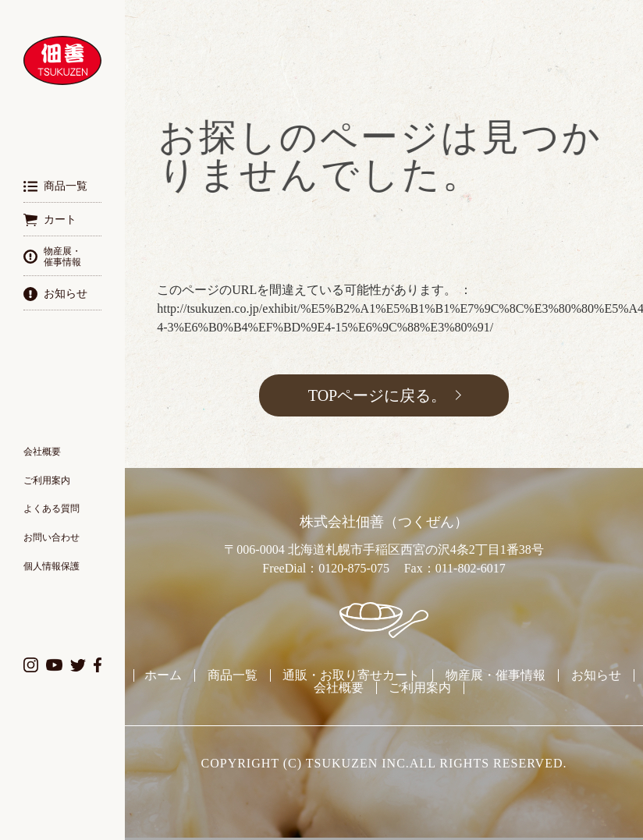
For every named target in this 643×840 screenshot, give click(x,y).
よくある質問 (52, 509)
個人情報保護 (52, 566)
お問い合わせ (52, 537)
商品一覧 (233, 675)
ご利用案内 (47, 480)
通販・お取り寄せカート (351, 675)
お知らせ (596, 675)
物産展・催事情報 (496, 675)
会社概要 (42, 452)
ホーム (163, 675)
